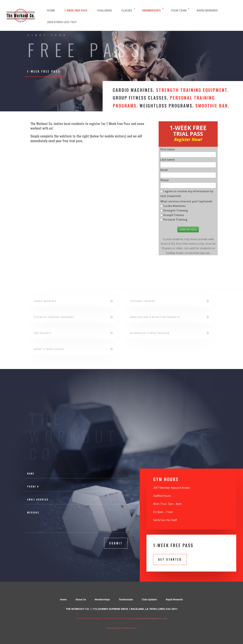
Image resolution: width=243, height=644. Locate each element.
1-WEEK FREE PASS (76, 10)
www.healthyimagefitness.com (151, 618)
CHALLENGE (104, 10)
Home (63, 600)
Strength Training (175, 210)
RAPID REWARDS (207, 10)
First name (168, 149)
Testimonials (126, 600)
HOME (51, 10)
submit (116, 543)
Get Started (170, 559)
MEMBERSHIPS (152, 10)
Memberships (102, 600)
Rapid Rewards (174, 600)
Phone (165, 180)
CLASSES (127, 10)
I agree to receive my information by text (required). (187, 194)
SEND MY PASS (188, 229)
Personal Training (175, 220)
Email (164, 170)
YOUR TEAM (179, 10)
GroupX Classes (174, 215)
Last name (167, 160)
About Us (81, 600)
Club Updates (149, 600)
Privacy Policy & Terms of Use (122, 628)
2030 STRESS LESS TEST (62, 22)
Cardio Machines (174, 206)
